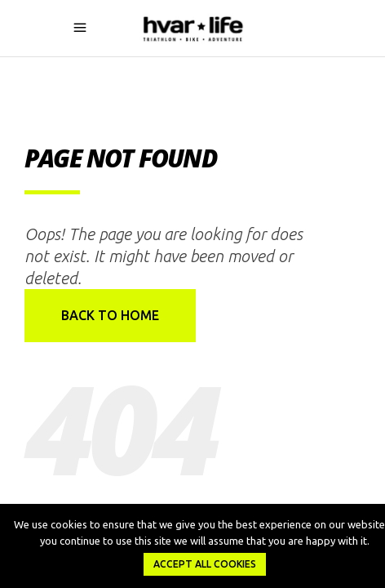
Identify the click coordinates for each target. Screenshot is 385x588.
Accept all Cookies (205, 564)
